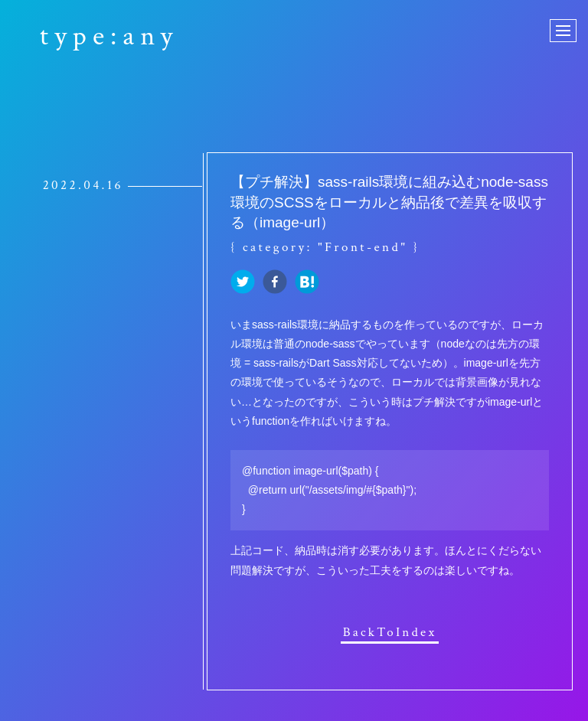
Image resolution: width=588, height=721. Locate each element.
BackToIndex (390, 633)
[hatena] (307, 283)
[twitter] (243, 283)
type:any (109, 36)
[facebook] (275, 283)
